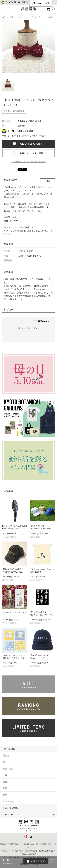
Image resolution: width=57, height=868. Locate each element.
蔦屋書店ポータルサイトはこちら (29, 825)
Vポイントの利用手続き (14, 136)
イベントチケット (11, 801)
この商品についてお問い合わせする (29, 161)
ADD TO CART (30, 144)
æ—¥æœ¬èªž (41, 3)
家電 (5, 788)
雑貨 (5, 782)
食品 (5, 795)
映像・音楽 (8, 769)
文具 (5, 775)
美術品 (6, 756)
